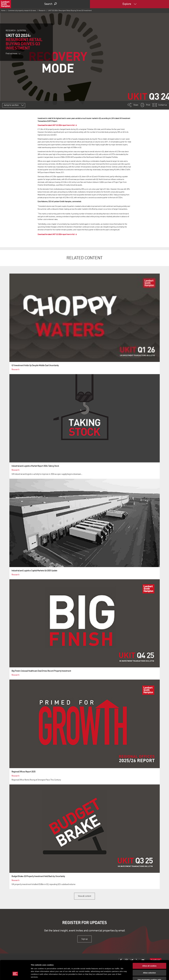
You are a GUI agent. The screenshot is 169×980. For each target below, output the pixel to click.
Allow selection (149, 958)
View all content (84, 896)
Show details (123, 975)
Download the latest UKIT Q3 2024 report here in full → (57, 125)
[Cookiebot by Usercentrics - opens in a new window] (15, 975)
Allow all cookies (149, 951)
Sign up (84, 939)
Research (42, 11)
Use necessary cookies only (149, 965)
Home (3, 11)
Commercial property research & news (22, 11)
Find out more (13, 54)
